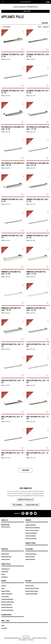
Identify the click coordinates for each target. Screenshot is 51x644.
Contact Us (5, 520)
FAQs (3, 588)
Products (28, 520)
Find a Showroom (17, 505)
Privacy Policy (26, 638)
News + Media (5, 621)
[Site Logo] (25, 2)
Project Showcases (31, 554)
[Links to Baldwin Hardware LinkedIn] (31, 513)
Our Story (28, 581)
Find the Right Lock (7, 607)
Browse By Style (30, 557)
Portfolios (5, 549)
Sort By (40, 27)
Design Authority (30, 559)
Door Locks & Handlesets (33, 528)
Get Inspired (29, 549)
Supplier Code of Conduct (39, 638)
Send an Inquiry (6, 527)
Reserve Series (6, 559)
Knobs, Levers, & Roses (32, 530)
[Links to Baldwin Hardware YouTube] (35, 513)
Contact (4, 586)
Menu (47, 2)
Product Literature (7, 605)
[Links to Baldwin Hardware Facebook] (27, 513)
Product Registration (7, 599)
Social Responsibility (31, 594)
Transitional (5, 572)
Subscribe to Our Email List (25, 500)
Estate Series (5, 554)
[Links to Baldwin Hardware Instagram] (23, 513)
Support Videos (6, 591)
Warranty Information (8, 602)
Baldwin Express (6, 615)
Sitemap (31, 640)
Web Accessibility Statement (12, 638)
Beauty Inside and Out (32, 591)
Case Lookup (5, 597)
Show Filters (26, 11)
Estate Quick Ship (6, 557)
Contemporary (5, 569)
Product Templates (7, 594)
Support (4, 581)
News (3, 625)
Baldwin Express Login (32, 505)
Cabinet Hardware (31, 525)
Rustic (3, 574)
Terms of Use (23, 640)
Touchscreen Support (7, 610)
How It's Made (29, 586)
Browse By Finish (30, 543)
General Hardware (31, 536)
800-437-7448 (5, 525)
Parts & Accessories (31, 538)
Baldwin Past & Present (32, 588)
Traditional (4, 577)
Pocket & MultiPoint (31, 533)
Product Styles (6, 564)
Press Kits (4, 628)
